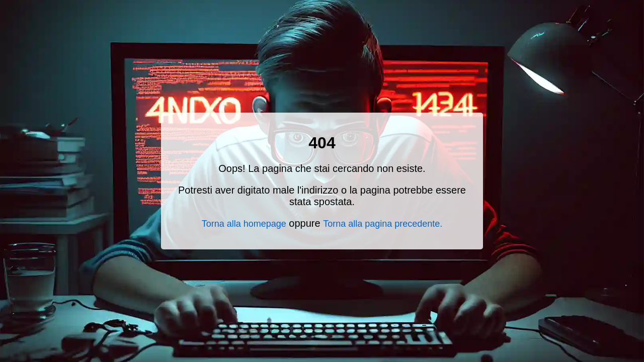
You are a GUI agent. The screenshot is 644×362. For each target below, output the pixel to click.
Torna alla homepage (244, 224)
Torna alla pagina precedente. (383, 224)
